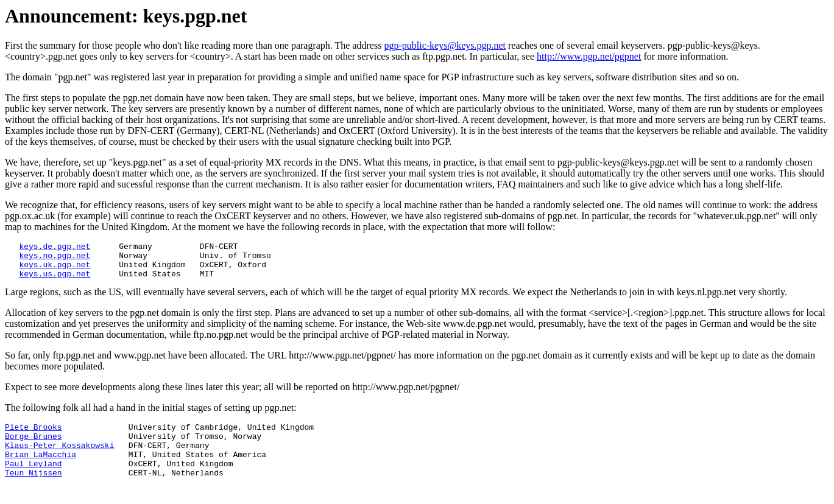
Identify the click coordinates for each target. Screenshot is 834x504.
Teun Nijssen (34, 491)
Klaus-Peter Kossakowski (59, 458)
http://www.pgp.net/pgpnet (589, 56)
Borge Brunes (34, 447)
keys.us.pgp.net (55, 281)
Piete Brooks (34, 436)
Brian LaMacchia (41, 469)
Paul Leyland (34, 480)
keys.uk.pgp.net (55, 270)
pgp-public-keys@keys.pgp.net (445, 45)
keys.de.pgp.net (55, 248)
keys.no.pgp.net (55, 259)
